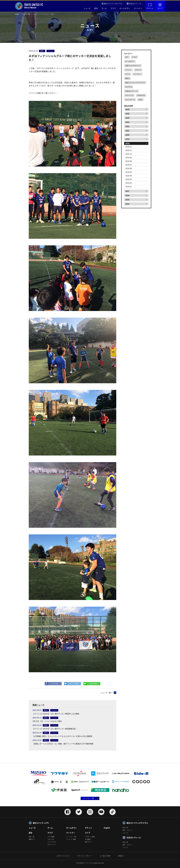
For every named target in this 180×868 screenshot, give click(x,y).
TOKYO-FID (141, 95)
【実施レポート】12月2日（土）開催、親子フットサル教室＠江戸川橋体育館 (63, 744)
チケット (150, 6)
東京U (127, 78)
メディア (138, 70)
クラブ (113, 8)
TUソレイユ (129, 95)
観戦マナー (32, 839)
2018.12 (129, 147)
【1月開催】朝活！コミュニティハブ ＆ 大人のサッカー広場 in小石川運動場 (62, 736)
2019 (127, 139)
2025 (127, 114)
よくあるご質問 (105, 856)
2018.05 (129, 172)
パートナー (138, 8)
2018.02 (129, 183)
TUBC (140, 100)
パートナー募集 (71, 839)
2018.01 (129, 186)
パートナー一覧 (88, 798)
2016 (127, 195)
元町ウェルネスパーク (133, 66)
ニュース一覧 (26, 14)
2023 (127, 122)
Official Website (29, 6)
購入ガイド (88, 842)
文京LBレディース (135, 4)
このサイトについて (63, 856)
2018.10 (129, 154)
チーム (104, 8)
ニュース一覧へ (106, 693)
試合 (96, 8)
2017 (127, 191)
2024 (127, 118)
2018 (127, 143)
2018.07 (129, 165)
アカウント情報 (90, 837)
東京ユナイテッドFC (41, 823)
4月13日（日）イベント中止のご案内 (47, 721)
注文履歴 (88, 839)
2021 (127, 131)
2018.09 (129, 157)
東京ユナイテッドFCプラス (113, 4)
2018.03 (129, 179)
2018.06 (129, 168)
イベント (128, 70)
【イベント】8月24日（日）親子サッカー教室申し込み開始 (56, 714)
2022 (127, 126)
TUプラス (129, 87)
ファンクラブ (52, 842)
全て (127, 57)
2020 (127, 135)
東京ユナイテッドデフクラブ (135, 83)
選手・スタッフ (127, 830)
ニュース (87, 8)
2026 (127, 109)
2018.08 (129, 161)
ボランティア (52, 845)
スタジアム (51, 839)
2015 (127, 200)
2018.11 (129, 150)
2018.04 (129, 176)
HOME (17, 14)
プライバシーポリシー (85, 856)
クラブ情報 (51, 837)
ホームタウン (125, 8)
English (107, 828)
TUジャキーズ (130, 100)
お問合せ (121, 856)
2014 (127, 204)
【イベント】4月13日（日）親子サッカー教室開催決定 (54, 729)
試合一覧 (31, 837)
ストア (160, 6)
